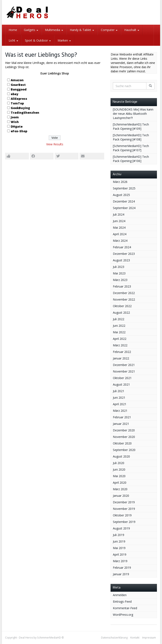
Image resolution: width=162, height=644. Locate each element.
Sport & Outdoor (38, 40)
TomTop (17, 103)
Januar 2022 (121, 358)
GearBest (18, 85)
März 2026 (120, 182)
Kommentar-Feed (125, 608)
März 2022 (120, 345)
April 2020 (120, 483)
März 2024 (120, 241)
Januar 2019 (121, 574)
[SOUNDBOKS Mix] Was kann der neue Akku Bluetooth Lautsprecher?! (133, 114)
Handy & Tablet (82, 30)
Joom (15, 117)
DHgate (17, 126)
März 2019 (120, 561)
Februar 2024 (122, 247)
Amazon (17, 80)
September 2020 (124, 450)
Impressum (149, 638)
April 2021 (120, 404)
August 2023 (121, 260)
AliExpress (19, 99)
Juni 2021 (119, 398)
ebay (15, 94)
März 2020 (120, 489)
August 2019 (121, 528)
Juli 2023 (119, 267)
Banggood (19, 89)
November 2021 (124, 371)
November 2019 (124, 509)
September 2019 (124, 522)
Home (13, 30)
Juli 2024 (119, 214)
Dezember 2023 (124, 254)
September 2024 (124, 208)
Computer (109, 30)
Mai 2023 (119, 273)
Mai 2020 (119, 476)
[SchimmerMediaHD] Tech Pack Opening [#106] (131, 159)
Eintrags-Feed (122, 601)
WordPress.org (123, 615)
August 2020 (121, 456)
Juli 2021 (119, 391)
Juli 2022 (119, 319)
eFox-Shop (19, 131)
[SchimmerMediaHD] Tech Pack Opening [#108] (131, 137)
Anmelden (120, 595)
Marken (64, 40)
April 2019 (120, 554)
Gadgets (31, 30)
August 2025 (121, 195)
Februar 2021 (122, 417)
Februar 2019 (122, 568)
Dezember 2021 (124, 365)
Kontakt (135, 638)
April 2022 (120, 339)
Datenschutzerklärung (114, 638)
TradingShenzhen (25, 113)
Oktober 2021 (122, 378)
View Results (55, 144)
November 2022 (124, 299)
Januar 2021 (121, 424)
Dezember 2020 (124, 430)
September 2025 (124, 188)
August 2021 (121, 384)
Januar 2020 (121, 496)
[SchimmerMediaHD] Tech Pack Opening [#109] (131, 126)
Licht (13, 40)
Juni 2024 (119, 221)
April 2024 (120, 234)
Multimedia (54, 30)
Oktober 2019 (122, 515)
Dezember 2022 (124, 293)
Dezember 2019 (124, 502)
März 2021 (120, 411)
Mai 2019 (119, 548)
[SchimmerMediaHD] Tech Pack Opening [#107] (131, 148)
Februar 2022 (122, 352)
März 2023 (120, 280)
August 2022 (121, 313)
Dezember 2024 (124, 201)
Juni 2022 (119, 326)
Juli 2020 (119, 463)
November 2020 (124, 437)
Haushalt (132, 30)
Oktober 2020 (122, 443)
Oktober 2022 (122, 306)
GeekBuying (20, 108)
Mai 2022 (119, 332)
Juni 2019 (119, 541)
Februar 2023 (122, 286)
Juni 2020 (119, 469)
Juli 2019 (119, 535)
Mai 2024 (119, 227)
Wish (15, 122)
